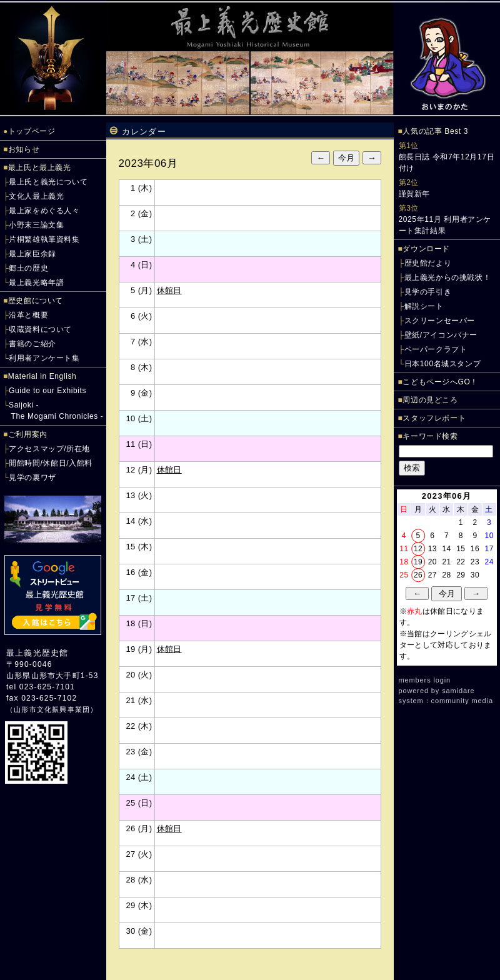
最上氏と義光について (48, 182)
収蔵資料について (40, 329)
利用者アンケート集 (44, 358)
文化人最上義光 (36, 196)
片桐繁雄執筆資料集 (44, 239)
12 (418, 549)
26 (418, 575)
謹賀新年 (414, 194)
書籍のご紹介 (32, 344)
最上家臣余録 (32, 254)
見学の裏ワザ (32, 477)
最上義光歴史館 (37, 653)
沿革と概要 (28, 315)
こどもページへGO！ (440, 382)
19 (418, 562)
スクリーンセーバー (440, 321)
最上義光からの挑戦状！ (448, 277)
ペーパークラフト (436, 349)
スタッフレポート (434, 418)
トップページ (32, 131)
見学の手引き (428, 292)
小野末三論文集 (36, 225)
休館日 (169, 290)
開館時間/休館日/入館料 (51, 463)
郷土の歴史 (28, 268)
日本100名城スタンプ (443, 364)
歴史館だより (428, 263)
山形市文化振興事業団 (52, 709)
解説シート (424, 306)
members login (425, 680)
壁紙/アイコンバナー (441, 335)
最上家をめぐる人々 (44, 211)
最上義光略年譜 (36, 282)
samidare (458, 691)
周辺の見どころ (430, 400)
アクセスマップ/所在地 (49, 449)
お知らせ (24, 149)
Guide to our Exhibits (47, 391)
